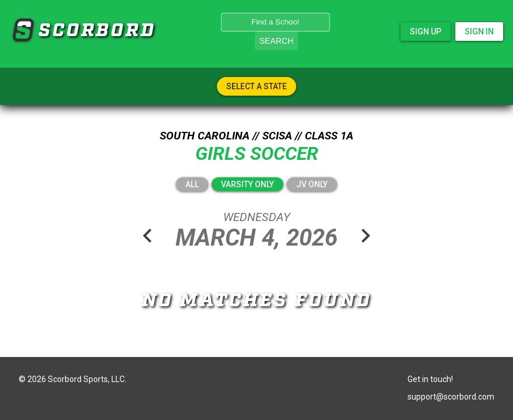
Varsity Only (247, 184)
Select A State (256, 86)
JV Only (312, 184)
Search (276, 41)
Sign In (479, 32)
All (192, 184)
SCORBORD (23, 30)
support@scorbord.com (451, 397)
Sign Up (426, 32)
